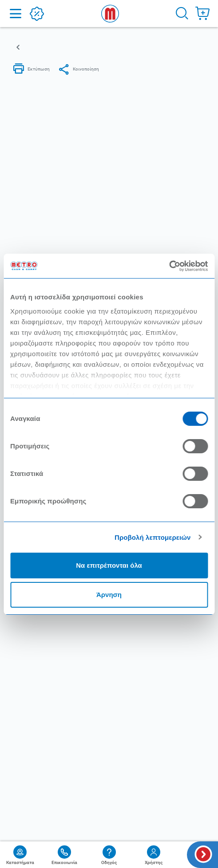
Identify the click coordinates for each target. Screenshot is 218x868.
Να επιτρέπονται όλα (109, 565)
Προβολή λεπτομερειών (153, 537)
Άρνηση (109, 595)
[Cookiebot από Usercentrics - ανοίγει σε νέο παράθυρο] (169, 266)
